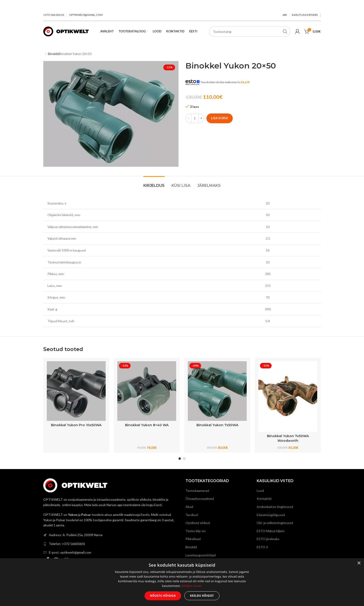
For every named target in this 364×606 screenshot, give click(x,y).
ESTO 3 (262, 547)
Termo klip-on (195, 531)
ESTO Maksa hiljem (271, 531)
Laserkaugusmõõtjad (201, 555)
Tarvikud (192, 515)
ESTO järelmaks (268, 539)
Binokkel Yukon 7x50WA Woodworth (288, 438)
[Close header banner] (358, 5)
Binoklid (54, 54)
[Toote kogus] (195, 118)
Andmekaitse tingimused (275, 507)
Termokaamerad (197, 491)
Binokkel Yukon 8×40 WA (147, 425)
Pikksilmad (193, 539)
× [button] (359, 563)
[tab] (154, 183)
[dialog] (182, 582)
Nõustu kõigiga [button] (163, 596)
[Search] (250, 31)
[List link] (111, 535)
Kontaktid (264, 499)
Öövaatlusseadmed (200, 499)
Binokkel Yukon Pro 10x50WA (76, 425)
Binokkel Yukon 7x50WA (217, 425)
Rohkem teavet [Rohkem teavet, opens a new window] (192, 586)
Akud (189, 507)
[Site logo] (66, 31)
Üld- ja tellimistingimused (275, 523)
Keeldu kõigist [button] (202, 596)
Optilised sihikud (198, 523)
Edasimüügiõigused (271, 515)
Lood (260, 491)
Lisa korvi (220, 118)
